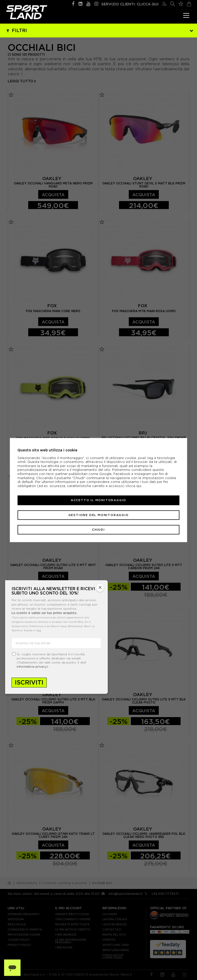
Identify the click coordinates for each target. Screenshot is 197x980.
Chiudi (98, 530)
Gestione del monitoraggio (99, 515)
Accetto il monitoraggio (98, 500)
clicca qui (133, 486)
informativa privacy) (32, 666)
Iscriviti (29, 682)
